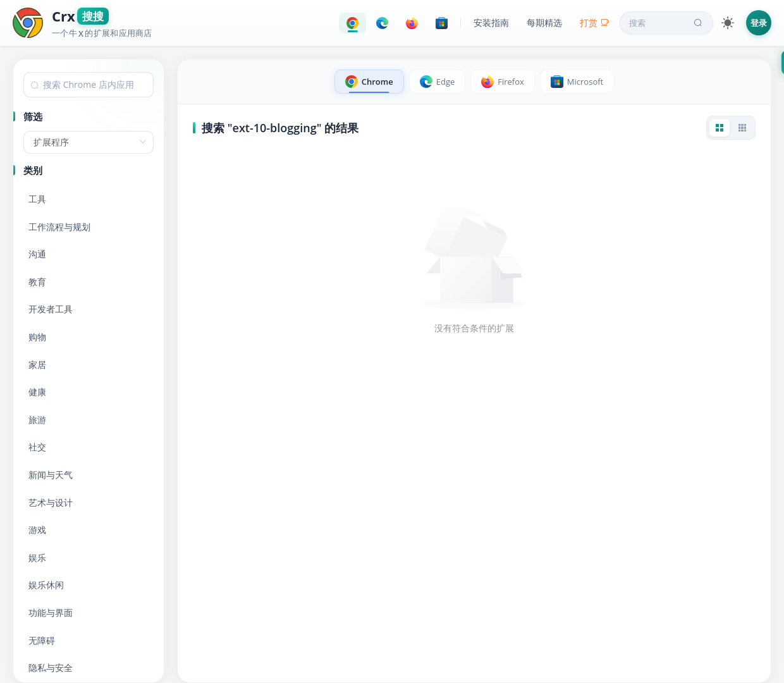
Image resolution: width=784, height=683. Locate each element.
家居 (37, 365)
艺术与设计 (51, 502)
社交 (37, 447)
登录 (759, 23)
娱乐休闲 (46, 585)
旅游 (37, 420)
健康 (37, 392)
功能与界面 (51, 612)
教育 (37, 282)
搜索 (667, 23)
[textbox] (89, 85)
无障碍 (42, 640)
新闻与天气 (51, 475)
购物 (37, 337)
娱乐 (37, 557)
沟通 (37, 254)
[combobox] (89, 85)
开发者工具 (51, 309)
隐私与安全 (51, 668)
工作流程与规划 (59, 227)
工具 (37, 199)
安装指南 (491, 22)
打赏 (595, 22)
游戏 (37, 530)
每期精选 (544, 22)
